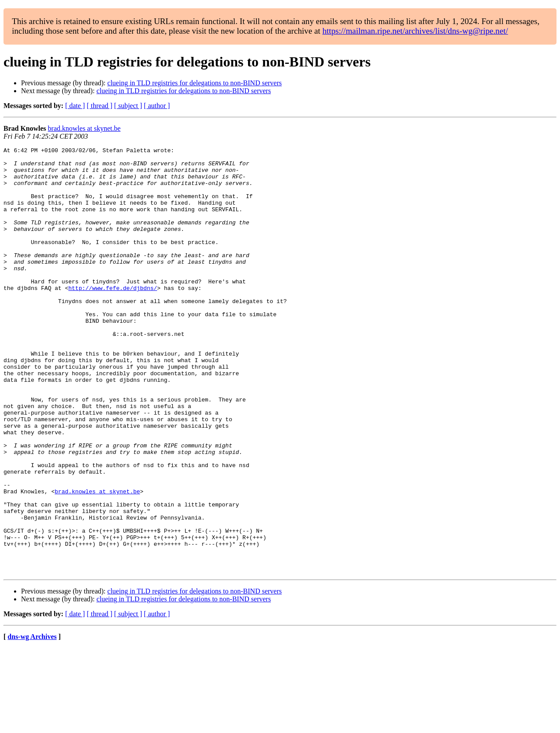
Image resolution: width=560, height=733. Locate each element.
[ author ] (157, 106)
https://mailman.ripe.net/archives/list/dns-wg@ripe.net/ (415, 31)
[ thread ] (100, 106)
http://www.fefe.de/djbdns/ (113, 317)
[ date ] (75, 106)
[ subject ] (128, 106)
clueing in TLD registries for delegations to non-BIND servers (194, 83)
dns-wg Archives (32, 722)
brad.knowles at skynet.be (84, 128)
